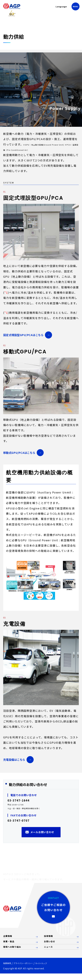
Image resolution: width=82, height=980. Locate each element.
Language (58, 8)
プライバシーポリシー (28, 970)
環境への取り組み (14, 953)
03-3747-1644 (19, 800)
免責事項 (8, 970)
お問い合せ (51, 947)
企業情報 (8, 941)
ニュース (49, 953)
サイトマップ (51, 970)
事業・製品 (10, 947)
